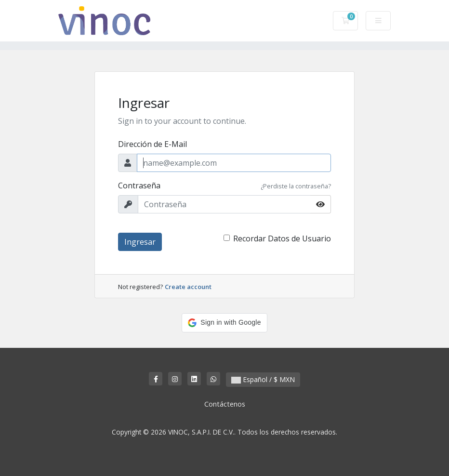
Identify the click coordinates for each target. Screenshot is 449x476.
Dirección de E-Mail (152, 144)
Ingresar (140, 242)
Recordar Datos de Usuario (282, 238)
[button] (224, 323)
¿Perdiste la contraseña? (296, 186)
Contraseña (139, 185)
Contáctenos (225, 404)
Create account (188, 287)
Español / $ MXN (263, 379)
